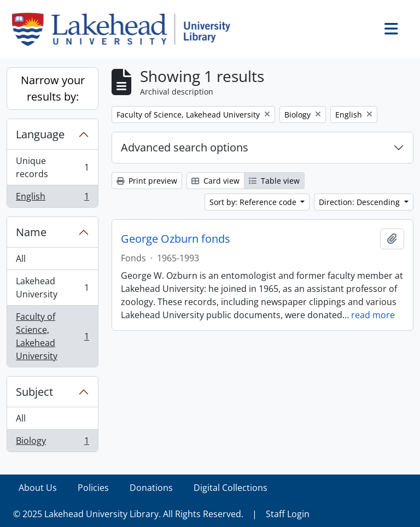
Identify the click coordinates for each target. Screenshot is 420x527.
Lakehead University (52, 288)
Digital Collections (231, 488)
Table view (274, 181)
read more (373, 315)
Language (40, 134)
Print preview (147, 181)
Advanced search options (185, 147)
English (52, 198)
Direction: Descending (360, 202)
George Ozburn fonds (176, 239)
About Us (38, 488)
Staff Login (288, 514)
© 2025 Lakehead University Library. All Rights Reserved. (128, 514)
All (21, 259)
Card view (215, 181)
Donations (151, 488)
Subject (34, 392)
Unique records (52, 167)
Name (31, 232)
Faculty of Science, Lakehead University (52, 336)
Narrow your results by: (53, 88)
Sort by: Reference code (254, 202)
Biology (52, 443)
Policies (93, 488)
